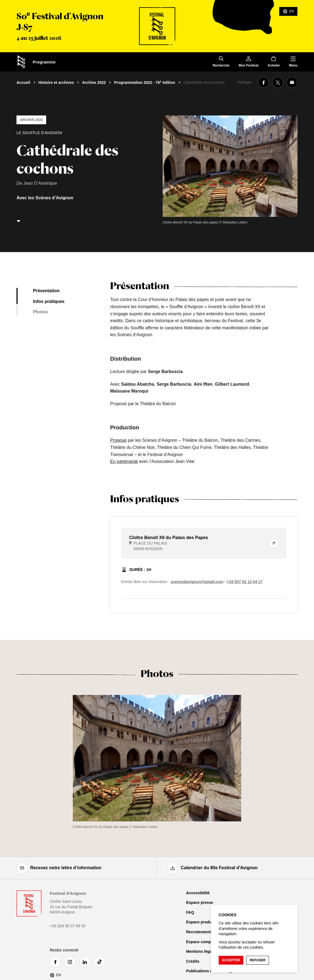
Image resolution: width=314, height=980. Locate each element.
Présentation (46, 291)
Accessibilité (198, 893)
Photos (40, 312)
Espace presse (200, 902)
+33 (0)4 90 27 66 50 (68, 926)
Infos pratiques (49, 301)
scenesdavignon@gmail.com (197, 582)
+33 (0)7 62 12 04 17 (244, 582)
